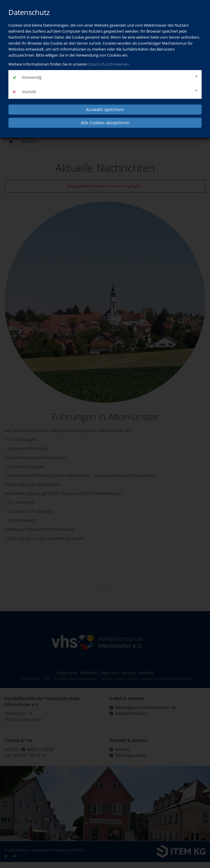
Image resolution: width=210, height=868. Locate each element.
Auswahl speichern (105, 109)
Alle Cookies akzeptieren (105, 123)
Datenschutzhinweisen (108, 64)
